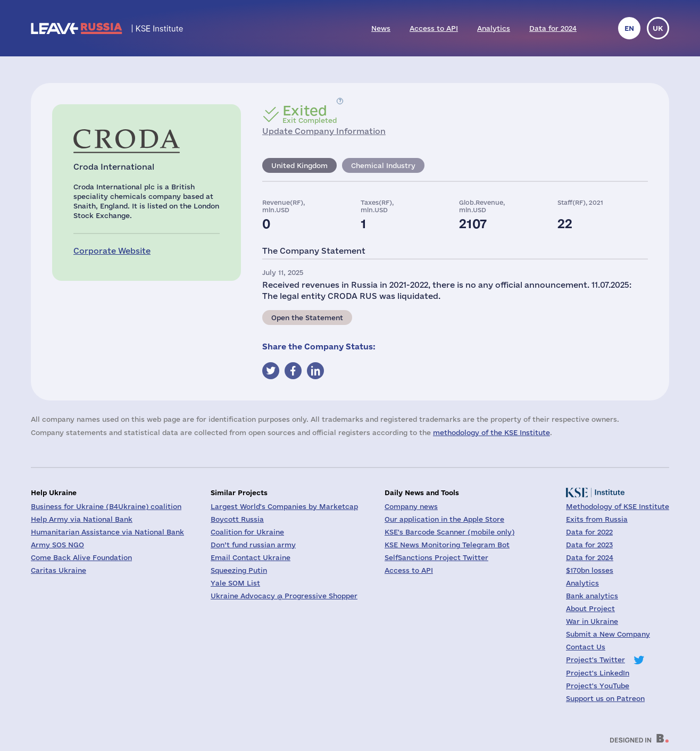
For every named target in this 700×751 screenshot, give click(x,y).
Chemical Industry (383, 165)
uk (658, 28)
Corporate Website (112, 251)
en (629, 28)
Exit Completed (310, 114)
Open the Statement (307, 318)
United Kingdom (299, 165)
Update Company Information (324, 131)
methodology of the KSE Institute (491, 432)
